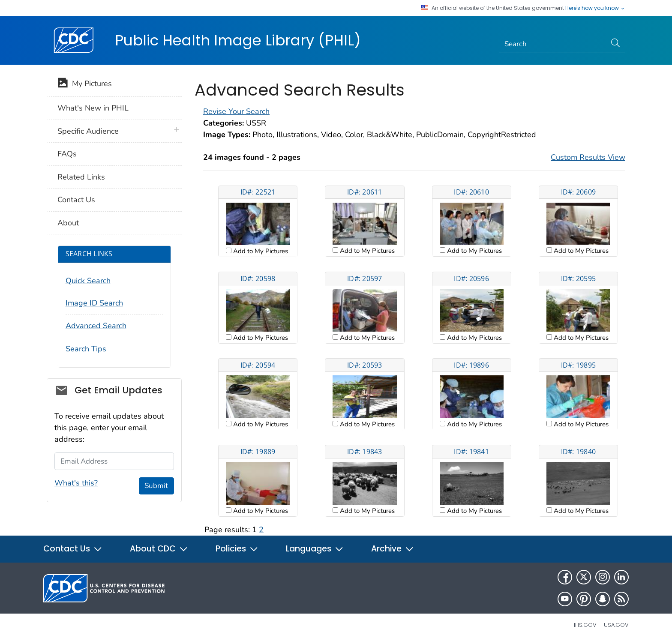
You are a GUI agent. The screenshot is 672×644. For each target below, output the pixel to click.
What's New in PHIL (93, 108)
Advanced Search (96, 326)
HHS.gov (584, 625)
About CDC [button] (159, 549)
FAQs (67, 154)
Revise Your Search (236, 111)
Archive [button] (393, 549)
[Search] (553, 44)
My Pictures (85, 84)
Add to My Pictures (260, 251)
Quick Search (88, 281)
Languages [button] (315, 549)
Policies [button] (237, 549)
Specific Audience (88, 131)
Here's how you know (595, 8)
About (68, 223)
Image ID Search (94, 303)
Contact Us (76, 200)
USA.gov (616, 625)
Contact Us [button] (73, 549)
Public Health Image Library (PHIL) (238, 40)
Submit (156, 486)
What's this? (76, 483)
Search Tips (86, 349)
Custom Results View (588, 157)
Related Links (81, 177)
